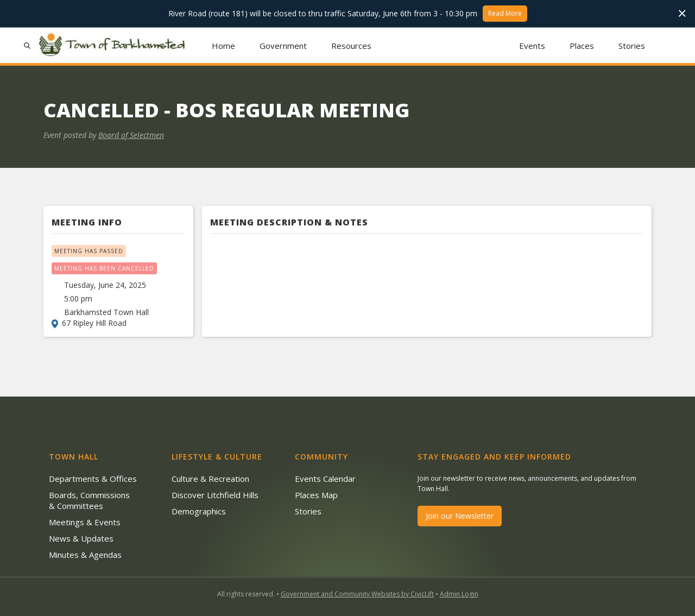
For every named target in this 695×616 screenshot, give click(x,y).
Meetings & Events (85, 522)
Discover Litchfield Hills (215, 495)
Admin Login (459, 594)
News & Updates (81, 538)
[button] (283, 45)
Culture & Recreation (210, 479)
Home (223, 46)
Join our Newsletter (460, 516)
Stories (632, 46)
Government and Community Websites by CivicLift (357, 594)
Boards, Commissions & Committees (89, 500)
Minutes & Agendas (85, 555)
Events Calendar (325, 479)
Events (532, 46)
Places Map (316, 495)
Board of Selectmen (131, 135)
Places (582, 46)
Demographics (199, 511)
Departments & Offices (93, 479)
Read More (505, 13)
